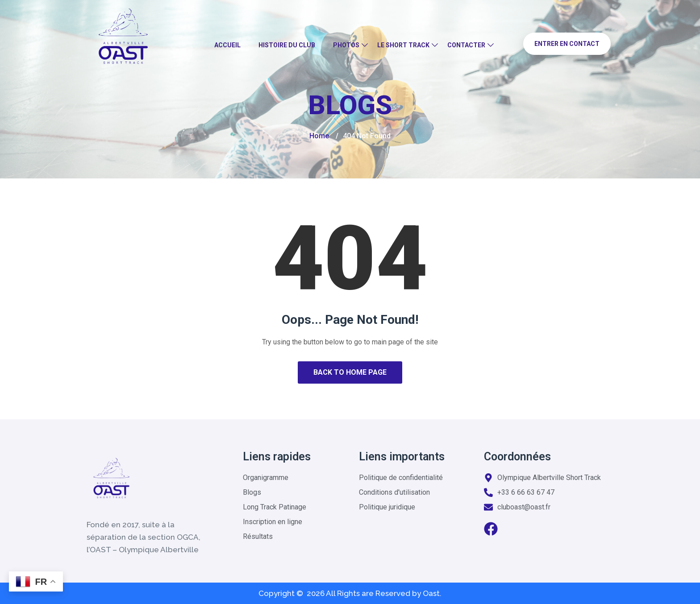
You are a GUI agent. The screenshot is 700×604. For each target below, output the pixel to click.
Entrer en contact (567, 44)
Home (319, 136)
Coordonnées (517, 457)
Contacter (466, 45)
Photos (346, 45)
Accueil (227, 45)
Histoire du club (287, 45)
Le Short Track (403, 45)
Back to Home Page (350, 372)
